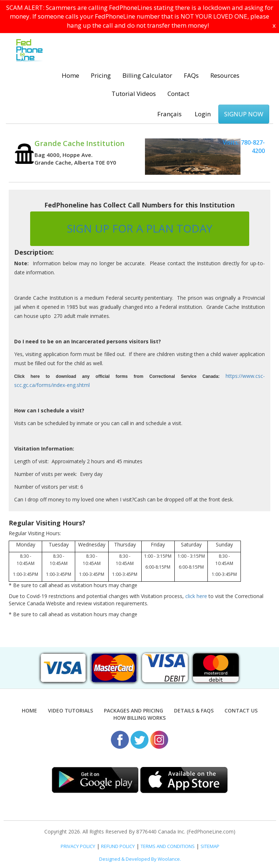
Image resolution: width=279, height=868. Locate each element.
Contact (178, 94)
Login (203, 114)
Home (70, 75)
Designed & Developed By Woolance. (140, 859)
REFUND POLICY (118, 846)
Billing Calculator (147, 75)
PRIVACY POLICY (78, 846)
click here (196, 596)
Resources (225, 75)
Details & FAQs (194, 710)
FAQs (191, 75)
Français (169, 114)
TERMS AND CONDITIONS (168, 846)
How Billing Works (139, 718)
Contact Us (241, 710)
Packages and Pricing (134, 710)
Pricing (101, 75)
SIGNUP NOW (244, 114)
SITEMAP (210, 846)
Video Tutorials (70, 710)
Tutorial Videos (134, 94)
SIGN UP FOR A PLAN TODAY (140, 228)
